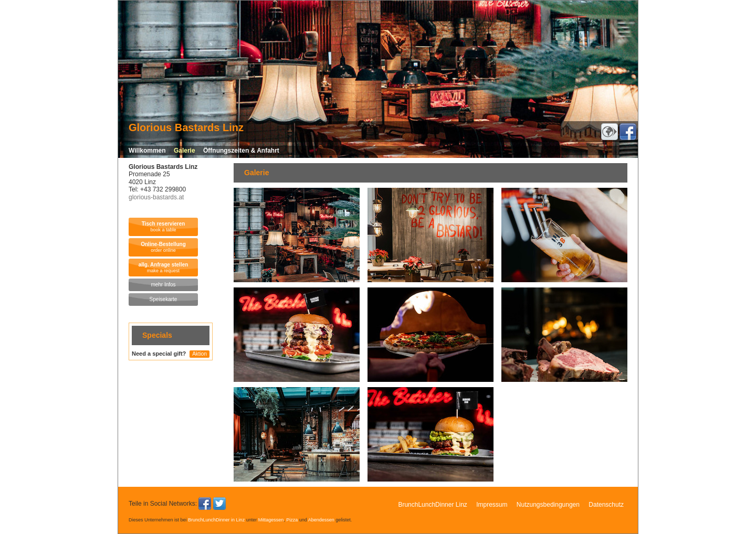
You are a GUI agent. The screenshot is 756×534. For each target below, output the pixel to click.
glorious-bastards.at (156, 197)
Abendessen (321, 520)
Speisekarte (164, 299)
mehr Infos (163, 285)
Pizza (292, 520)
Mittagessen (271, 520)
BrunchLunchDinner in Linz (216, 520)
